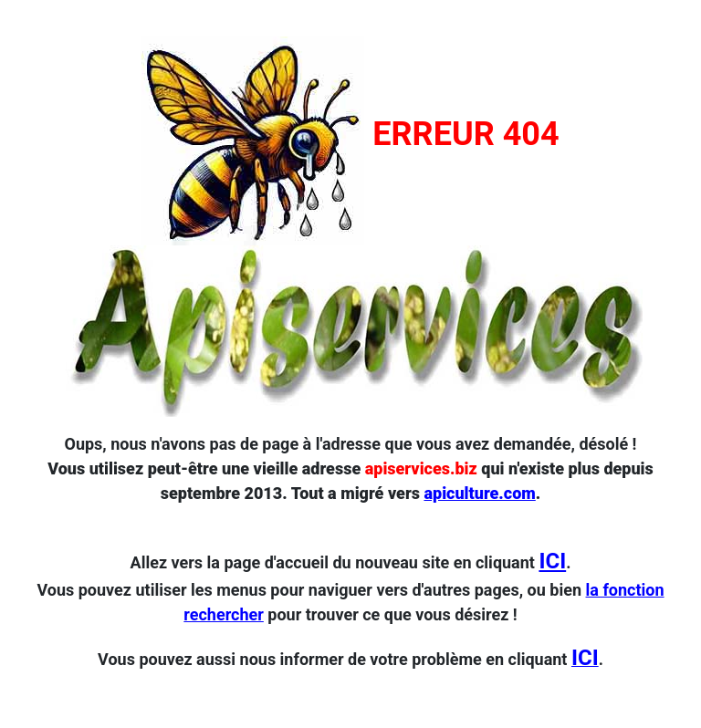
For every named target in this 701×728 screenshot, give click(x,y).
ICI (552, 561)
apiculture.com (479, 493)
